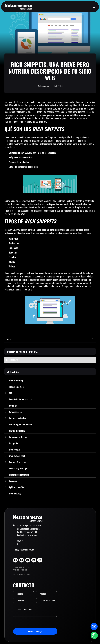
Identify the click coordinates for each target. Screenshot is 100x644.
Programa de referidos (21, 567)
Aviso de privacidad (20, 570)
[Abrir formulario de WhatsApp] (94, 635)
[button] (94, 7)
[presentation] (31, 622)
